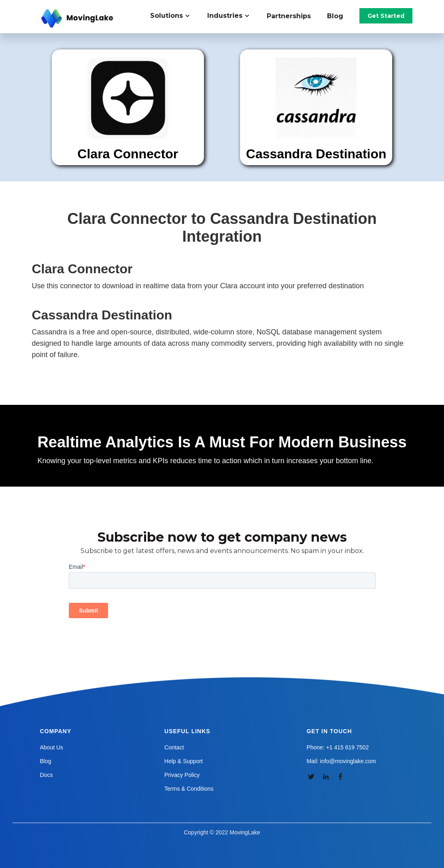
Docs (47, 775)
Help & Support (184, 761)
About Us (52, 747)
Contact (174, 747)
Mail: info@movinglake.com (341, 761)
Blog (335, 16)
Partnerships (289, 16)
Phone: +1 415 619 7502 (338, 747)
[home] (78, 19)
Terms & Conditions (189, 789)
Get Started (386, 16)
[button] (175, 16)
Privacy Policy (182, 775)
